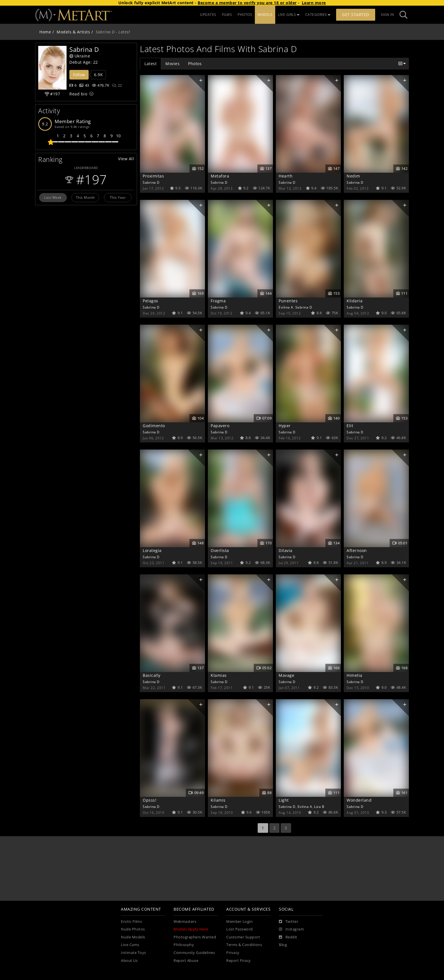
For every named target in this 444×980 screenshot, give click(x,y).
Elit (350, 426)
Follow (79, 75)
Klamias (219, 675)
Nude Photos (133, 929)
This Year (118, 197)
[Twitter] (289, 922)
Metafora (220, 176)
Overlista (220, 550)
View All (126, 159)
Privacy (233, 953)
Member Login (239, 922)
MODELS (265, 15)
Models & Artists (73, 32)
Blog (283, 945)
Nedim (353, 176)
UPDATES (208, 15)
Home (45, 32)
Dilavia (286, 550)
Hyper (285, 426)
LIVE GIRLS (289, 15)
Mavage (286, 675)
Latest (151, 64)
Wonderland (359, 800)
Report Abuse (186, 961)
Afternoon (357, 550)
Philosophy (184, 945)
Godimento (154, 426)
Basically (152, 675)
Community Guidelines (194, 953)
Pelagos (151, 301)
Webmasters (185, 922)
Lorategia (152, 550)
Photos (195, 64)
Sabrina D (151, 182)
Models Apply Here (191, 929)
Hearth (286, 176)
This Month (85, 197)
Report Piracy (239, 961)
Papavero (220, 426)
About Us (129, 961)
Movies (172, 64)
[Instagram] (291, 929)
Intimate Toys (134, 953)
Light (284, 800)
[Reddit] (288, 937)
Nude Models (133, 937)
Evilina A (286, 307)
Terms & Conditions (244, 945)
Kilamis (218, 800)
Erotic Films (131, 922)
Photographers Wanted (195, 937)
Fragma (218, 301)
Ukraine (80, 56)
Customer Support (243, 937)
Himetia (355, 675)
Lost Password (240, 929)
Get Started (356, 15)
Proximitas (153, 176)
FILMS (227, 15)
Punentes (288, 301)
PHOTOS (245, 15)
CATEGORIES (318, 15)
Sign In (388, 15)
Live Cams (130, 945)
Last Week (53, 197)
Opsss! (150, 800)
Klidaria (355, 301)
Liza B (319, 806)
